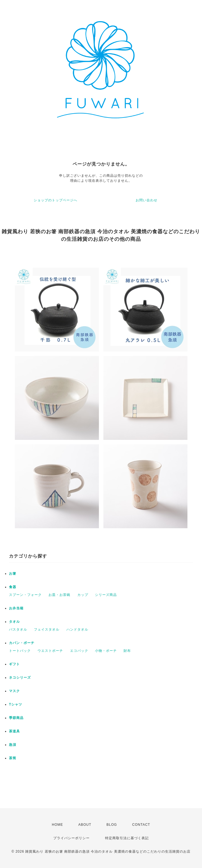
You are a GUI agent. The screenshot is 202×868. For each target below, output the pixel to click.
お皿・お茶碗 (59, 595)
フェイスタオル (47, 629)
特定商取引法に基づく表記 (127, 838)
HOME (57, 825)
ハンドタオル (77, 629)
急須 (13, 745)
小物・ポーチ (106, 651)
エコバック (79, 651)
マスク (14, 691)
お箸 (13, 574)
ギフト (14, 664)
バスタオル (18, 629)
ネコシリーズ (20, 678)
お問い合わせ (147, 200)
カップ (83, 595)
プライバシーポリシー (71, 838)
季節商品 (16, 718)
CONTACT (141, 825)
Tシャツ (16, 704)
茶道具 (14, 731)
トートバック (20, 651)
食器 (13, 587)
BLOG (112, 825)
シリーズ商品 (106, 595)
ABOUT (85, 825)
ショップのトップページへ (55, 200)
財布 (127, 651)
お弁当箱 (16, 608)
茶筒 (13, 758)
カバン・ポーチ (22, 643)
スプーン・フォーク (25, 595)
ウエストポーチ (50, 651)
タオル (14, 622)
